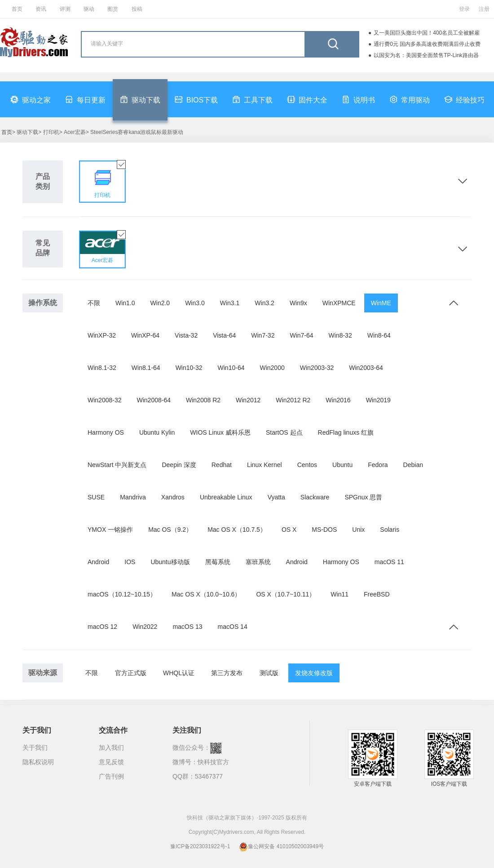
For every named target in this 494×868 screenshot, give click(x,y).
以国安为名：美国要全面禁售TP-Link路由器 (426, 55)
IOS (130, 562)
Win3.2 (265, 303)
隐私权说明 (38, 762)
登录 (464, 9)
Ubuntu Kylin (157, 432)
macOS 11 (389, 562)
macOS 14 (233, 627)
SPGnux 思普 (363, 497)
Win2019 (378, 400)
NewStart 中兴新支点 (117, 465)
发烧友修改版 (314, 673)
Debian (413, 465)
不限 (94, 303)
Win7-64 (301, 335)
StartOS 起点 (284, 432)
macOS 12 (102, 627)
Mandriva (133, 497)
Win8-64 (379, 335)
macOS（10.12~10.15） (122, 594)
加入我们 (111, 748)
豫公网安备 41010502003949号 (281, 846)
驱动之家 (31, 99)
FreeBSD (377, 594)
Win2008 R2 (203, 400)
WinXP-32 (102, 335)
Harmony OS (106, 432)
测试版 (269, 673)
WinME (381, 303)
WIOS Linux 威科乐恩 (220, 432)
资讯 (41, 9)
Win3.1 (230, 303)
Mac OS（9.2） (170, 530)
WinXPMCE (339, 303)
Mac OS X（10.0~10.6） (206, 594)
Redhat (222, 465)
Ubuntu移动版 (170, 562)
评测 (65, 9)
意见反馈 (111, 762)
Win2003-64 (366, 368)
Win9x (298, 303)
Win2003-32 (317, 368)
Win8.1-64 (146, 368)
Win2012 (248, 400)
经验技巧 (464, 99)
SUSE (96, 497)
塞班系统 (258, 562)
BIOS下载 (196, 99)
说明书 (358, 99)
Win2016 (338, 400)
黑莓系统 (218, 562)
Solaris (390, 530)
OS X (289, 530)
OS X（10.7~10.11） (286, 594)
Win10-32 (189, 368)
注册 (484, 9)
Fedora (378, 465)
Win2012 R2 (293, 400)
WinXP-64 (145, 335)
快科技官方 (213, 762)
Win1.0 (125, 303)
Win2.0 (160, 303)
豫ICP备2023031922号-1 (200, 846)
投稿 (137, 9)
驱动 (89, 9)
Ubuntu (342, 465)
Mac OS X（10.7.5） (237, 530)
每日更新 (85, 99)
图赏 (113, 9)
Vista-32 (186, 335)
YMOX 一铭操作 (110, 530)
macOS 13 (187, 627)
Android (98, 562)
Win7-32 (263, 335)
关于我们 (35, 748)
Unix (358, 530)
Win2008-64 (154, 400)
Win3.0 (195, 303)
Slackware (315, 497)
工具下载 (252, 99)
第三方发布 (227, 673)
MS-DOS (324, 530)
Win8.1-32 (102, 368)
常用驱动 (410, 99)
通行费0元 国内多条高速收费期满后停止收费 (427, 44)
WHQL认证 (179, 673)
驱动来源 (43, 673)
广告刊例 (111, 776)
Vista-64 (224, 335)
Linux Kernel (265, 465)
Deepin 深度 (179, 465)
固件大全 (307, 99)
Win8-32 (340, 335)
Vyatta (276, 497)
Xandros (173, 497)
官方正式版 (131, 673)
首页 (17, 9)
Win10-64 (231, 368)
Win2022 (145, 627)
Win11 (340, 594)
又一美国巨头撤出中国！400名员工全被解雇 (427, 33)
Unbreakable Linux (226, 497)
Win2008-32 (105, 400)
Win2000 (272, 368)
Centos (307, 465)
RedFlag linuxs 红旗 (346, 432)
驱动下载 (140, 99)
